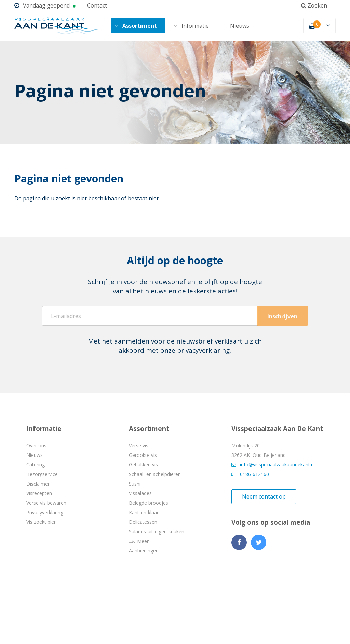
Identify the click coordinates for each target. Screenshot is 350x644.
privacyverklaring (203, 350)
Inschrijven (282, 316)
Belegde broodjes (149, 503)
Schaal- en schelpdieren (155, 474)
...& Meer (139, 541)
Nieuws (240, 26)
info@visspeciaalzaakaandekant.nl (273, 465)
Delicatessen (143, 522)
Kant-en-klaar (144, 512)
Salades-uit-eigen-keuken (157, 531)
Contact (97, 5)
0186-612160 (250, 474)
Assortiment (136, 26)
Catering (36, 465)
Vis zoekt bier (41, 522)
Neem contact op (264, 496)
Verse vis (139, 445)
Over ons (36, 445)
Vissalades (140, 493)
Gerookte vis (143, 455)
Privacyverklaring (45, 512)
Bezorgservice (42, 474)
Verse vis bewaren (46, 503)
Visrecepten (39, 493)
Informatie (191, 26)
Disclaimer (38, 484)
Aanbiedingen (144, 551)
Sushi (135, 484)
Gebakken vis (143, 465)
